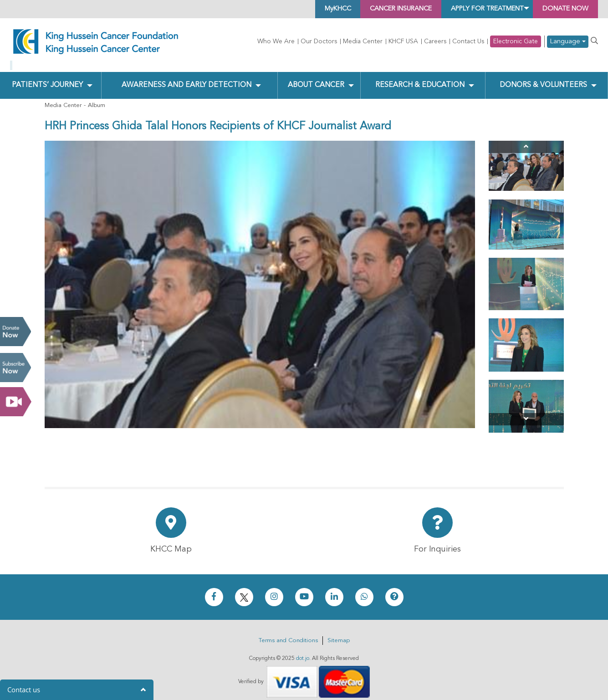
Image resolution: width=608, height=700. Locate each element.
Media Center (363, 41)
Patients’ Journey (47, 78)
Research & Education (419, 78)
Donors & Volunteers (543, 78)
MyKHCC (299, 9)
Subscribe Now (15, 368)
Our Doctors (319, 41)
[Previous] (526, 140)
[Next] (526, 412)
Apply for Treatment (472, 9)
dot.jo (303, 651)
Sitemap (339, 633)
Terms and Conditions (288, 633)
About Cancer (315, 78)
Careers (435, 41)
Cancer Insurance (372, 9)
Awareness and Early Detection (186, 78)
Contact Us (468, 41)
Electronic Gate (516, 41)
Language (568, 42)
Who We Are (276, 41)
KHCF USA (403, 41)
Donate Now (15, 332)
